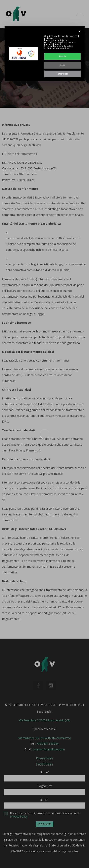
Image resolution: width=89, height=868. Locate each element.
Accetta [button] (62, 56)
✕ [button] (79, 31)
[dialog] (44, 54)
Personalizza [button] (62, 74)
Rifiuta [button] (62, 65)
